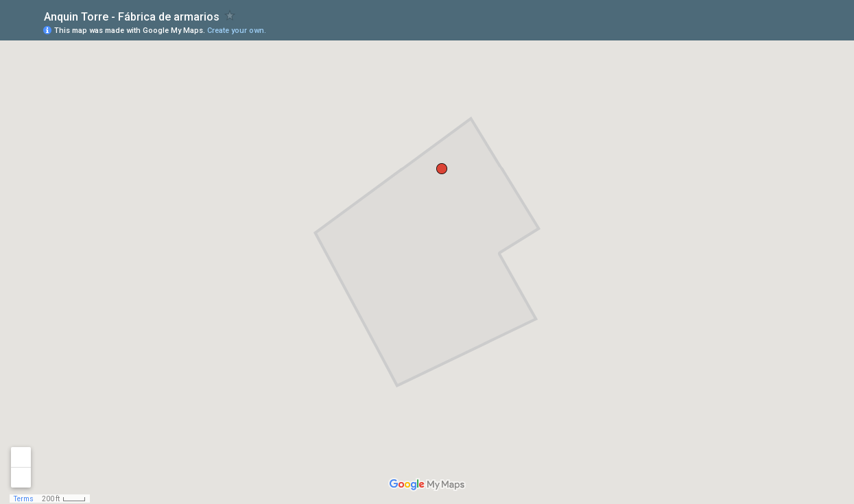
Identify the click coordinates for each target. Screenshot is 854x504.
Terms (24, 499)
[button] (442, 169)
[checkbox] (230, 15)
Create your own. (237, 31)
